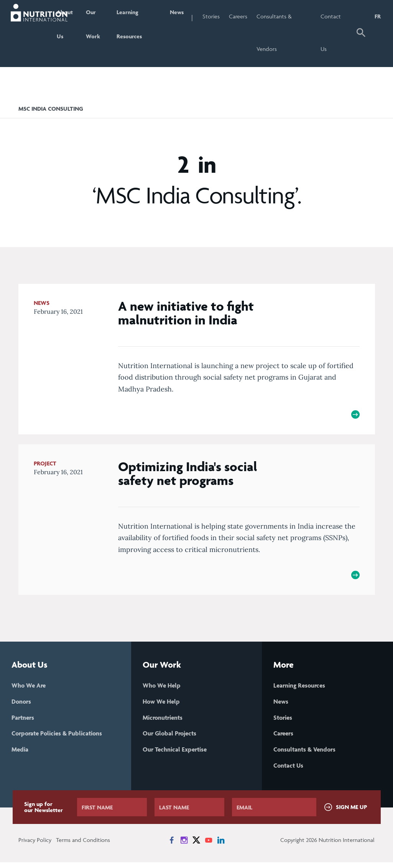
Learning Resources (145, 33)
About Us (77, 33)
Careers (255, 16)
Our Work (107, 33)
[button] (362, 34)
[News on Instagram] (184, 846)
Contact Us (337, 33)
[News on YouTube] (209, 846)
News (192, 16)
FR (378, 16)
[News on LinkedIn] (221, 846)
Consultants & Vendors (291, 33)
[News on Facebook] (172, 846)
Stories (228, 16)
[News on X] (196, 846)
